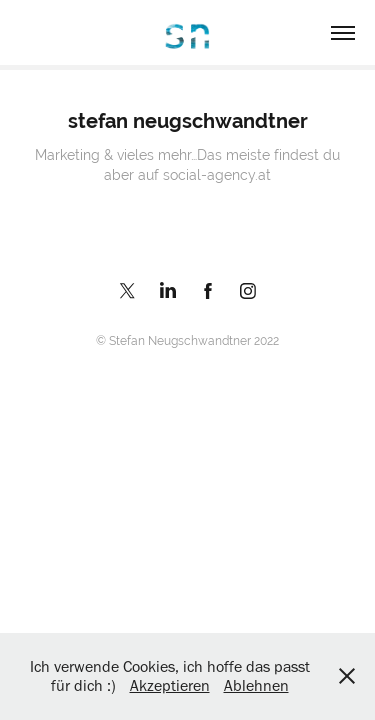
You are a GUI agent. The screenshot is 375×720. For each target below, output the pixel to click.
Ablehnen (256, 685)
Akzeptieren (170, 685)
